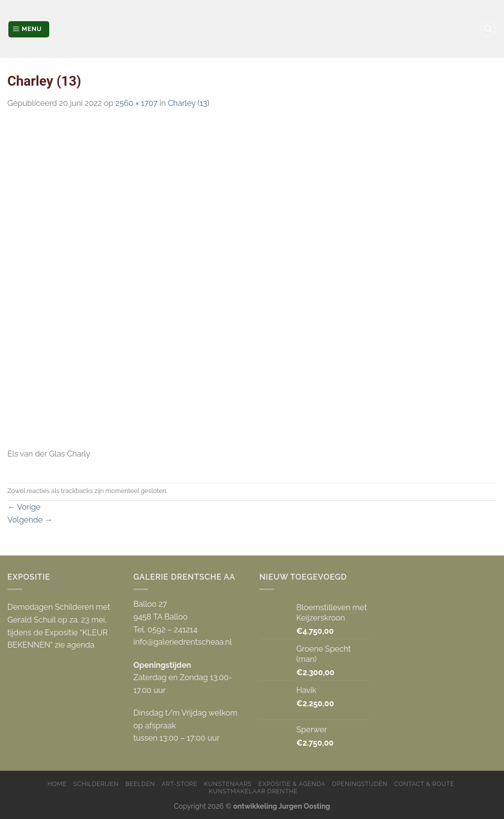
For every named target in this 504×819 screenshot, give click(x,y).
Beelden (140, 784)
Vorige (24, 507)
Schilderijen (96, 784)
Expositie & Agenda (292, 784)
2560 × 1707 (136, 103)
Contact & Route (424, 784)
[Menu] (29, 29)
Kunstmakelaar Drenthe (253, 791)
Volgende (30, 520)
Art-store (179, 784)
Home (57, 784)
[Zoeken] (488, 30)
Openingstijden (360, 784)
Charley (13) (189, 103)
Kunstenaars (228, 784)
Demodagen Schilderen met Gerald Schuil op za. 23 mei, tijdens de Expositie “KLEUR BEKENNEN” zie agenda (59, 626)
